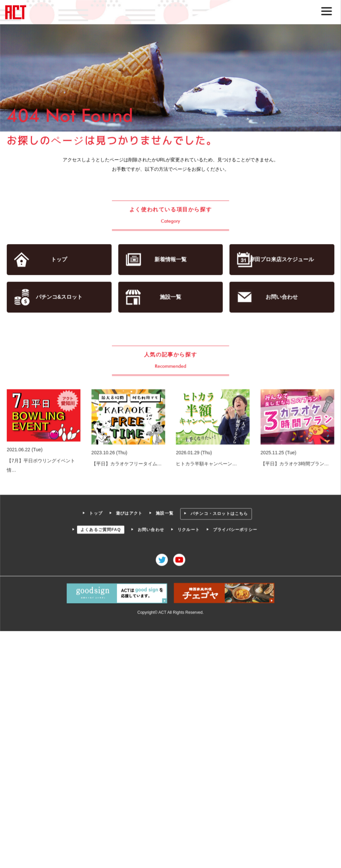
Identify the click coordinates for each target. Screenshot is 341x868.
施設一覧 (170, 297)
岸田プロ (281, 260)
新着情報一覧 (170, 260)
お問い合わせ (281, 297)
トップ (60, 260)
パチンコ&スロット (60, 297)
